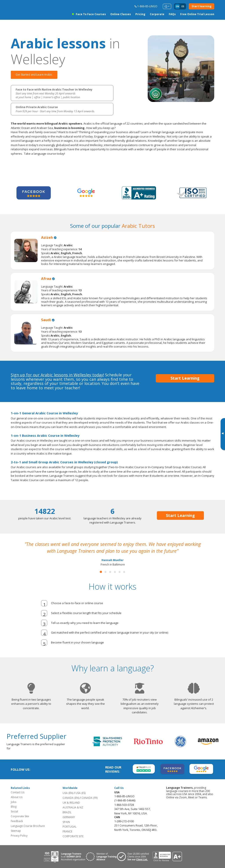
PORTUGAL (70, 827)
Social (14, 812)
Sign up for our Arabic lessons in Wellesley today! (57, 375)
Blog (14, 807)
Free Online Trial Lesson (197, 14)
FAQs (172, 14)
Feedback (17, 821)
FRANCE (67, 832)
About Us (17, 797)
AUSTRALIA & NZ (73, 807)
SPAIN (66, 822)
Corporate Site (20, 816)
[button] (101, 572)
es (183, 6)
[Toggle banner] (222, 434)
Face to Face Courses (91, 14)
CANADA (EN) (71, 798)
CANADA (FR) (90, 798)
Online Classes (121, 14)
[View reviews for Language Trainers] (167, 857)
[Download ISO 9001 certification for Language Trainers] (64, 857)
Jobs (14, 802)
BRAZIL (67, 812)
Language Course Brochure (28, 826)
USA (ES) (81, 793)
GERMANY (69, 817)
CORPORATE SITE (73, 836)
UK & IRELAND (71, 803)
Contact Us (18, 792)
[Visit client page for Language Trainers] (135, 857)
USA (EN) (68, 793)
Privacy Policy (19, 836)
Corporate (157, 14)
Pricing (140, 14)
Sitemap (16, 831)
